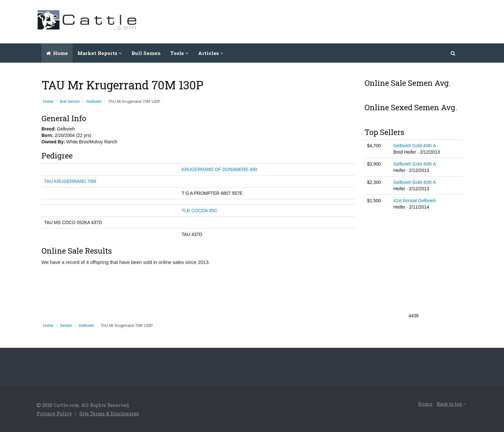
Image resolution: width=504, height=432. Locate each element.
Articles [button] (211, 53)
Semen (66, 326)
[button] (453, 53)
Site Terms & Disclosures (109, 413)
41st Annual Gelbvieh (415, 201)
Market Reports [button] (100, 53)
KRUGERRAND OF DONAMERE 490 (219, 169)
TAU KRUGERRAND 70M (70, 181)
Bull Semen (146, 53)
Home (57, 53)
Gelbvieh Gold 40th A (415, 146)
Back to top (451, 404)
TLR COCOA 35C (199, 211)
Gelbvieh (94, 102)
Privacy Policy (54, 413)
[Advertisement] (350, 21)
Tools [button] (179, 53)
